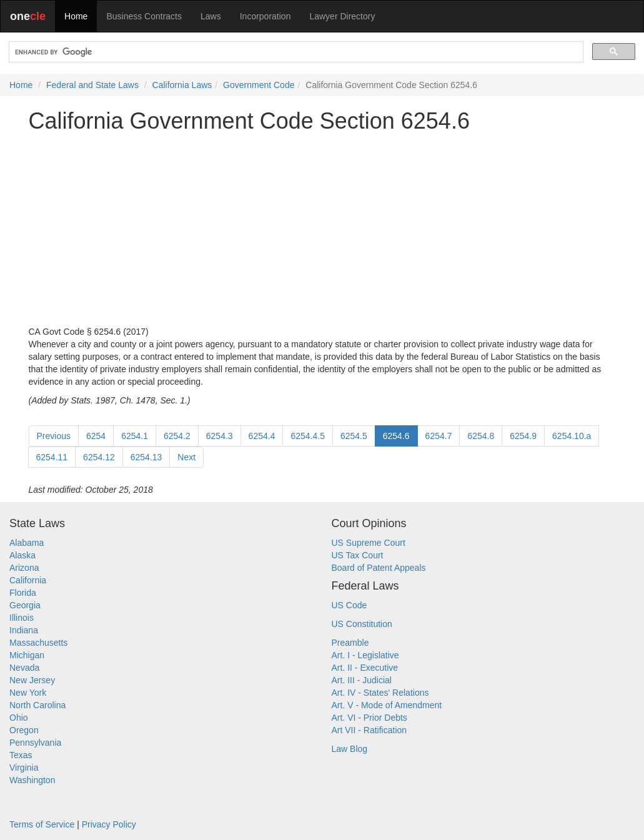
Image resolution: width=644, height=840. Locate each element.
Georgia (25, 605)
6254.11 (52, 457)
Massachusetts (38, 643)
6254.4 (262, 436)
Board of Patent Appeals (379, 568)
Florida (23, 593)
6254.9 (523, 436)
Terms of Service (42, 824)
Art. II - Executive (365, 668)
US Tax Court (358, 555)
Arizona (24, 568)
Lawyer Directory (342, 16)
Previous (54, 436)
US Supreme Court (369, 543)
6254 (96, 436)
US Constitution (362, 624)
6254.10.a (572, 436)
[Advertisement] (322, 229)
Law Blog (350, 749)
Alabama (27, 543)
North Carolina (37, 705)
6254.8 (481, 436)
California (28, 580)
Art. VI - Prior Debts (369, 718)
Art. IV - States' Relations (380, 693)
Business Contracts (144, 16)
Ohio (19, 718)
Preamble (350, 643)
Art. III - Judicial (362, 680)
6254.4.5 (308, 436)
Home (76, 16)
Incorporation (265, 16)
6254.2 (177, 436)
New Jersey (32, 680)
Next (186, 457)
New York (28, 693)
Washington (32, 780)
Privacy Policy (109, 824)
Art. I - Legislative (365, 655)
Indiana (24, 630)
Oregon (24, 730)
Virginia (24, 768)
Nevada (24, 668)
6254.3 (220, 436)
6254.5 (354, 436)
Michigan (27, 655)
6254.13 (146, 457)
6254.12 (99, 457)
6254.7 (439, 436)
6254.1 (135, 436)
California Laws (182, 85)
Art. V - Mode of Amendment (387, 705)
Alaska (22, 555)
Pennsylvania (35, 743)
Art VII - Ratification (369, 730)
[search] (295, 52)
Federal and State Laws (92, 85)
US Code (349, 605)
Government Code (259, 85)
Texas (21, 755)
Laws (211, 16)
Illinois (22, 618)
